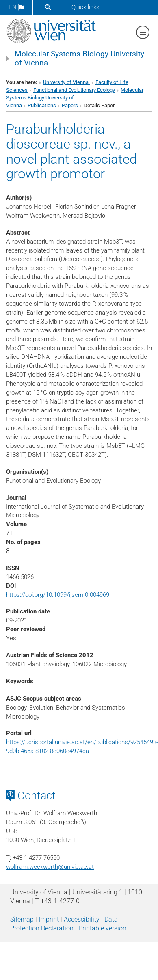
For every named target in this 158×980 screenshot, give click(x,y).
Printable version (102, 928)
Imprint (49, 919)
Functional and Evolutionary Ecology (74, 90)
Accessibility (82, 919)
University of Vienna (66, 82)
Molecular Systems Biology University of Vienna (79, 58)
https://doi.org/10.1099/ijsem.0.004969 (58, 595)
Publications (42, 105)
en (16, 7)
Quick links (85, 7)
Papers (70, 105)
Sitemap (22, 919)
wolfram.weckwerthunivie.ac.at (50, 867)
